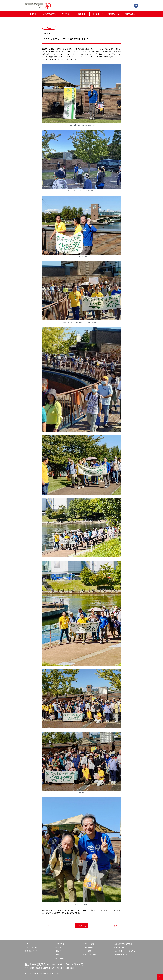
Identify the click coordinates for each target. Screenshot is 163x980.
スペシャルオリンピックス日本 (124, 951)
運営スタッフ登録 (89, 955)
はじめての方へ (49, 14)
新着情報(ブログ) (31, 951)
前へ (47, 926)
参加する (65, 14)
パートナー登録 (88, 947)
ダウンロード (98, 14)
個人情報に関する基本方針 (122, 944)
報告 (49, 28)
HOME (33, 14)
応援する (81, 14)
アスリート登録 (88, 944)
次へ (116, 926)
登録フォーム (114, 14)
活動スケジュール (31, 947)
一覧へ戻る (81, 926)
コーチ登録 (87, 951)
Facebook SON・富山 (121, 955)
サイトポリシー (118, 947)
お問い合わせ (130, 14)
